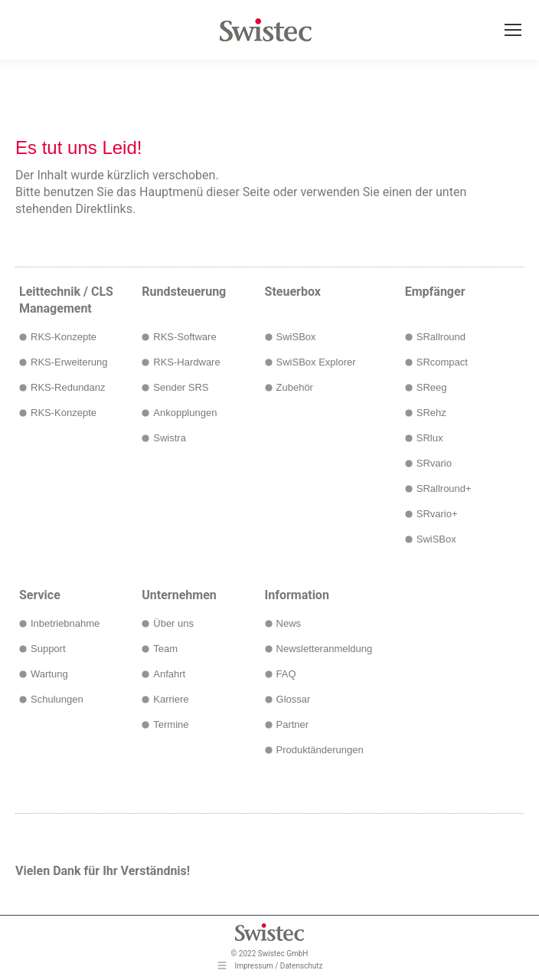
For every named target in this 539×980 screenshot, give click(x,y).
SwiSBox (296, 337)
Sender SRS (181, 387)
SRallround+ (444, 488)
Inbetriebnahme (65, 623)
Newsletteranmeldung (325, 649)
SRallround (441, 337)
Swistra (170, 438)
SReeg (432, 387)
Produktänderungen (320, 750)
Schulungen (57, 699)
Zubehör (295, 387)
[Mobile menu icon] (513, 30)
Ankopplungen (185, 413)
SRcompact (442, 362)
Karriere (171, 699)
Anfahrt (169, 674)
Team (165, 649)
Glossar (294, 699)
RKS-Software (185, 337)
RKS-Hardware (186, 362)
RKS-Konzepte (64, 337)
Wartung (49, 674)
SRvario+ (437, 514)
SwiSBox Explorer (316, 362)
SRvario (434, 463)
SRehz (431, 413)
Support (48, 649)
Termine (171, 724)
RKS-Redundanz (68, 387)
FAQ (286, 674)
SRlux (430, 438)
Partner (293, 724)
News (289, 623)
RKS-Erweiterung (69, 362)
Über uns (173, 623)
